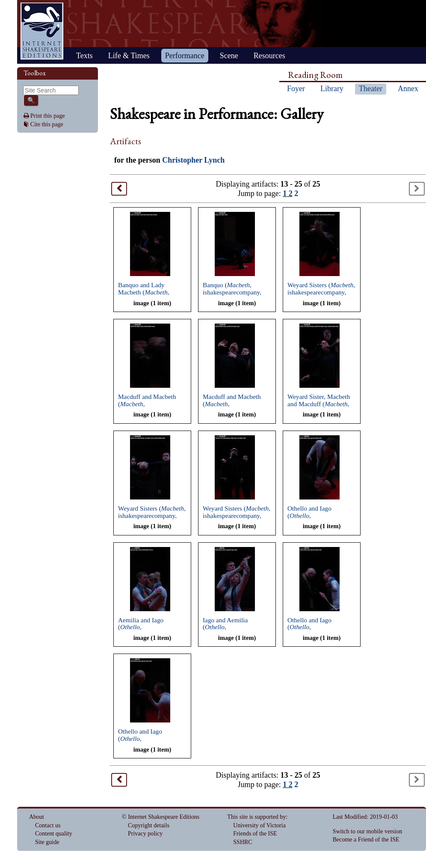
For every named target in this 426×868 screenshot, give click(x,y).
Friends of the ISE (255, 834)
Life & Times (129, 56)
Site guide (47, 842)
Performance (185, 56)
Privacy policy (145, 834)
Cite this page (47, 124)
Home (42, 31)
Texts (84, 56)
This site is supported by (256, 817)
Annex (408, 89)
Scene (229, 56)
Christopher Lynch (193, 160)
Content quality (54, 834)
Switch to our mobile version (368, 831)
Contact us (48, 825)
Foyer (296, 89)
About (37, 817)
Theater (371, 89)
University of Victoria (259, 825)
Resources (269, 56)
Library (332, 89)
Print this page (48, 116)
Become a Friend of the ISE (366, 840)
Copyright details (149, 825)
